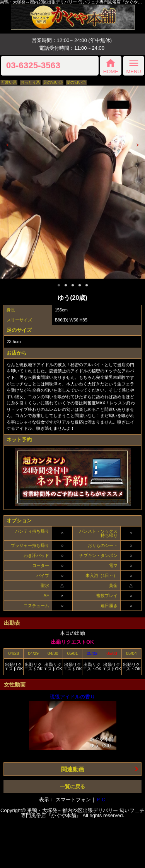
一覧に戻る (72, 786)
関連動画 (73, 769)
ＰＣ (101, 800)
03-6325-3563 (33, 66)
